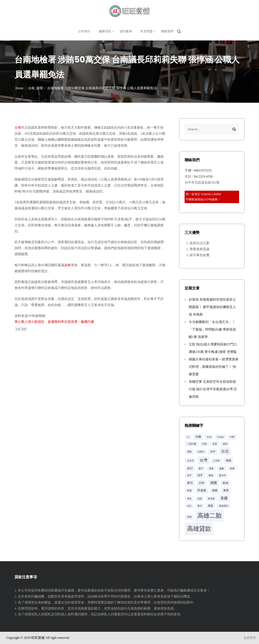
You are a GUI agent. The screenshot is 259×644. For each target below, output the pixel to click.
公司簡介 (84, 31)
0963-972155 (203, 170)
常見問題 (146, 31)
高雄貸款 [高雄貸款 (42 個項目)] (199, 529)
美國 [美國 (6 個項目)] (224, 498)
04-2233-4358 (203, 176)
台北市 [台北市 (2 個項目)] (191, 461)
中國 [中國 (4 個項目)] (198, 437)
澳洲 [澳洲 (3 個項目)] (226, 490)
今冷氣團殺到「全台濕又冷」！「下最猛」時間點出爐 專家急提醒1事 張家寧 (212, 329)
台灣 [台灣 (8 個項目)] (203, 460)
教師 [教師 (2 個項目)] (211, 475)
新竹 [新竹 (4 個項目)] (190, 483)
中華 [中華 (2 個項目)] (232, 437)
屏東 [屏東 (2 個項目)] (211, 469)
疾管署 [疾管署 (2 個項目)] (211, 499)
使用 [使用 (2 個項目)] (225, 444)
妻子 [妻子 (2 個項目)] (201, 469)
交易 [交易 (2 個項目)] (215, 444)
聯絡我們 (167, 31)
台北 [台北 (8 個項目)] (225, 451)
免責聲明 (250, 638)
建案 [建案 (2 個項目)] (222, 469)
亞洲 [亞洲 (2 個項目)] (204, 444)
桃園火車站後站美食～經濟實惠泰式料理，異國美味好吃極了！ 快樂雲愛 (214, 367)
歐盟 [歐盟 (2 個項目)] (189, 491)
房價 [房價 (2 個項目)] (232, 469)
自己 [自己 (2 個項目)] (189, 506)
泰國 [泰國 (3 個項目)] (215, 490)
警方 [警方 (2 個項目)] (200, 506)
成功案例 (126, 31)
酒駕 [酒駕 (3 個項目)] (211, 506)
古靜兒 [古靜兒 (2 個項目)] (201, 452)
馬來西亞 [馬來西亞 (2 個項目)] (224, 506)
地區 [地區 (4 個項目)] (229, 460)
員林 (68, 265)
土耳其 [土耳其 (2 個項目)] (216, 461)
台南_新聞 (21, 329)
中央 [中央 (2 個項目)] (209, 437)
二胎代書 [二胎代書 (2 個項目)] (192, 444)
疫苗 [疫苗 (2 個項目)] (200, 499)
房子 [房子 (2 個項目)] (189, 475)
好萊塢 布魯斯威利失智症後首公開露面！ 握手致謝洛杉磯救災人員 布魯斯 (212, 307)
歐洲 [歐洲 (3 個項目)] (225, 483)
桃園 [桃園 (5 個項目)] (214, 483)
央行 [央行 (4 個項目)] (190, 468)
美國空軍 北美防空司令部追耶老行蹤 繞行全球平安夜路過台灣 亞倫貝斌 (213, 389)
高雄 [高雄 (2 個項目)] (189, 517)
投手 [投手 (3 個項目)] (200, 475)
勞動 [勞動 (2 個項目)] (189, 452)
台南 (18, 127)
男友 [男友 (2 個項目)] (189, 499)
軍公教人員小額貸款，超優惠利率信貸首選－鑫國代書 (54, 322)
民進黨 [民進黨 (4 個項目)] (202, 490)
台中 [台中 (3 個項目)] (213, 452)
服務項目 (105, 31)
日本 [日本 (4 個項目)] (202, 483)
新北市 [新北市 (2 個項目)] (222, 475)
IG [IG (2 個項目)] (188, 437)
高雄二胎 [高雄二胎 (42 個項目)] (209, 516)
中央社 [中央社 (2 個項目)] (221, 437)
